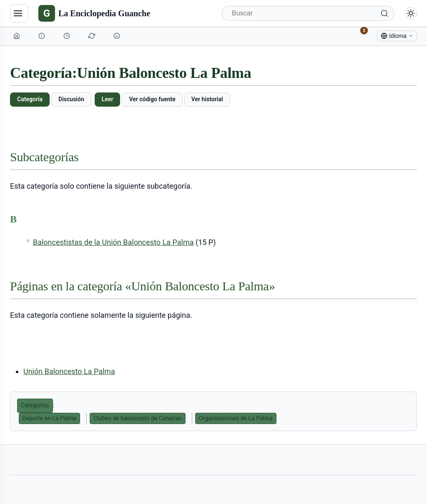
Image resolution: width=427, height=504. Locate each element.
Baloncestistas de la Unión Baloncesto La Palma (113, 242)
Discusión (71, 99)
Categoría (30, 99)
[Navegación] (19, 13)
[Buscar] (308, 13)
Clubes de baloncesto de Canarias (137, 418)
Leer (108, 99)
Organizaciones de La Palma (236, 418)
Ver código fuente (152, 99)
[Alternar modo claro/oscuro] (411, 13)
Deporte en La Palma (50, 418)
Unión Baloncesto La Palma (69, 371)
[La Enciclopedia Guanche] (94, 13)
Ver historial (207, 99)
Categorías (35, 405)
